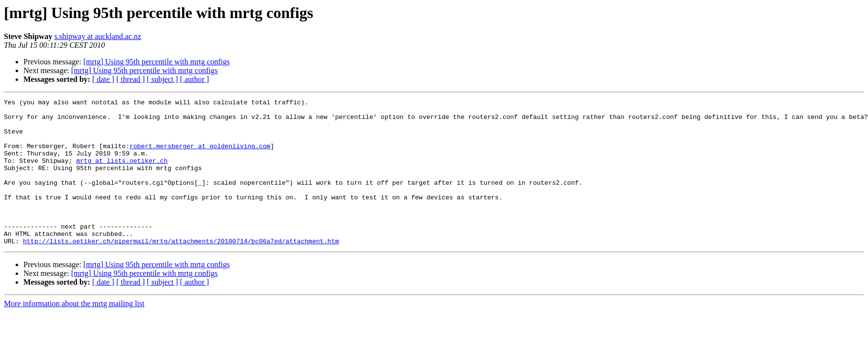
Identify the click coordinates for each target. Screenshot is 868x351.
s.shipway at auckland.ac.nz (98, 36)
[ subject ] (162, 79)
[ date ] (103, 79)
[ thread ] (131, 79)
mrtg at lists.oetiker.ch (122, 174)
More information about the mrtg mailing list (74, 333)
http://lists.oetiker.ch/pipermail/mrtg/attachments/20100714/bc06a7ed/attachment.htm (181, 270)
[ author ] (195, 79)
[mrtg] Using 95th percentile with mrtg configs (157, 62)
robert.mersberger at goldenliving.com (200, 156)
